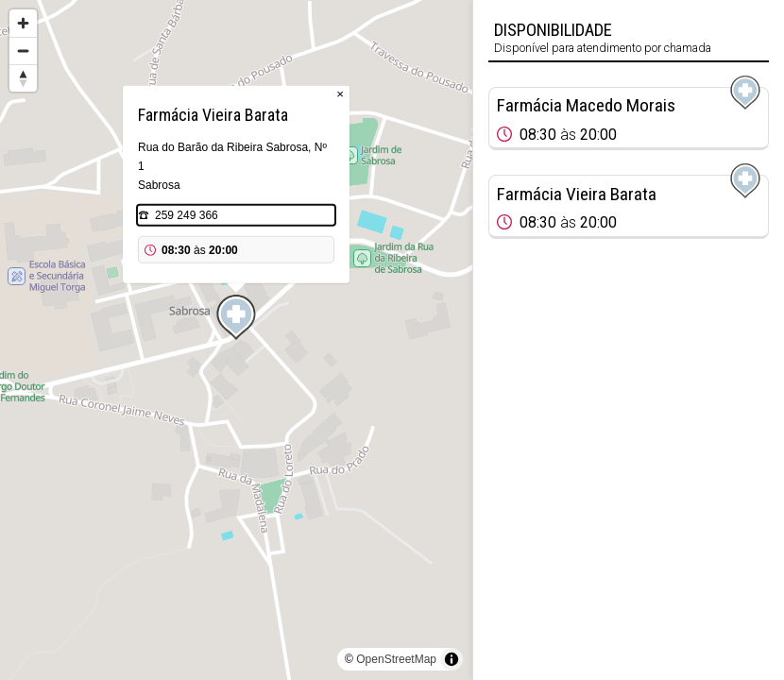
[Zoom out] (23, 51)
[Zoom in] (23, 23)
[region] (236, 340)
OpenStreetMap (396, 659)
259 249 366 (187, 215)
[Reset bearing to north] (23, 78)
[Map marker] (236, 317)
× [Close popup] (340, 94)
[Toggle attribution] (452, 659)
